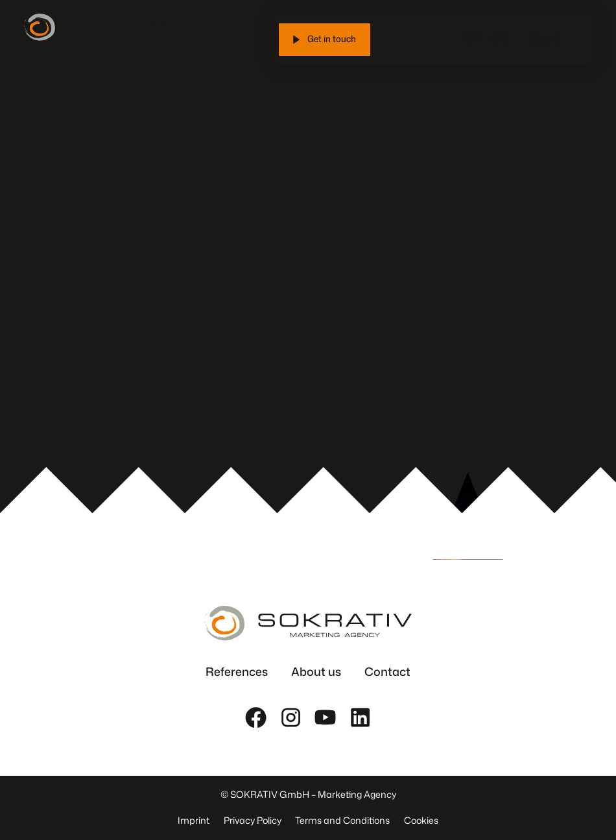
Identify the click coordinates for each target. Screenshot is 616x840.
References (237, 672)
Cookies (421, 820)
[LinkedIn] (360, 717)
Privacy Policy (253, 820)
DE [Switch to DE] (499, 39)
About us (316, 672)
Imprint (194, 820)
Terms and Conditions (342, 820)
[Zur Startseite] (104, 27)
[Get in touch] (325, 40)
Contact (387, 672)
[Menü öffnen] (573, 40)
